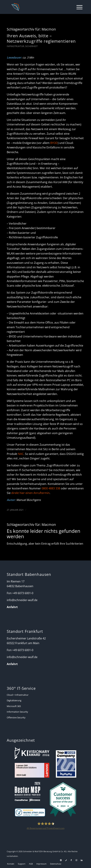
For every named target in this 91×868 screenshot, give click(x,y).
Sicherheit (31, 46)
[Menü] (78, 7)
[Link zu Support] (61, 860)
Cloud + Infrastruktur (18, 695)
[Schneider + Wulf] (38, 7)
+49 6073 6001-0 (23, 593)
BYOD (54, 143)
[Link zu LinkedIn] (82, 860)
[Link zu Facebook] (71, 860)
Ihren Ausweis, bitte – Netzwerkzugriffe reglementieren (41, 38)
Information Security (17, 712)
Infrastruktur (15, 46)
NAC (21, 454)
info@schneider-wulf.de (22, 600)
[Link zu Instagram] (76, 860)
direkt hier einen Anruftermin (30, 493)
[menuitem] (78, 7)
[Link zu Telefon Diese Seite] (66, 860)
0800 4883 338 (51, 488)
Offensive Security (16, 717)
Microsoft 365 (14, 706)
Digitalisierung (14, 700)
